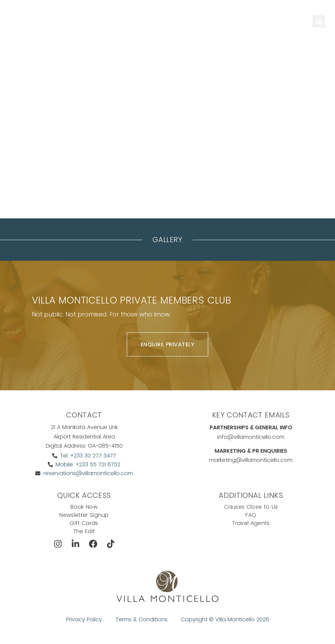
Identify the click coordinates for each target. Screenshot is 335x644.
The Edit (84, 531)
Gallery (167, 240)
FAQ (251, 515)
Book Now (84, 507)
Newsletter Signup (84, 515)
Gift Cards (84, 523)
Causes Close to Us (251, 507)
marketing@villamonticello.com (251, 460)
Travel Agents (251, 523)
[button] (319, 21)
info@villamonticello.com (251, 437)
